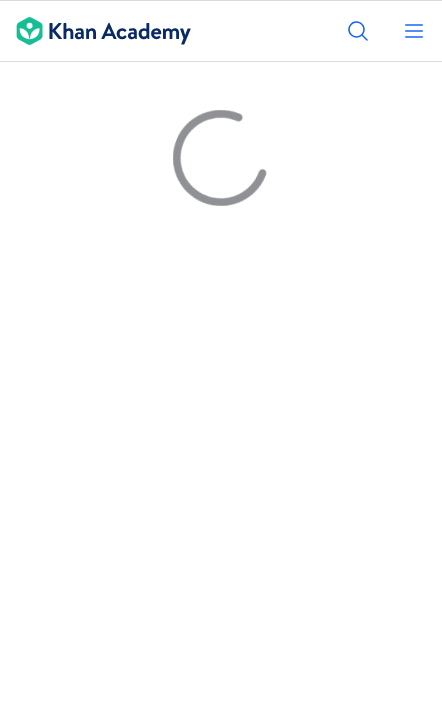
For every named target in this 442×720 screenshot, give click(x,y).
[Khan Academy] (95, 31)
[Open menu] (414, 31)
